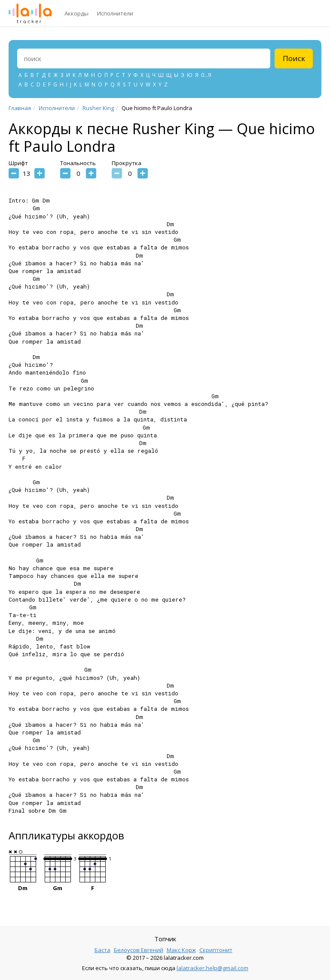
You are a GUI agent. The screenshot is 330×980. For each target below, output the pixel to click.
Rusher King (98, 108)
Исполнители (115, 13)
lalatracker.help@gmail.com (212, 968)
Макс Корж (181, 950)
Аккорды (76, 13)
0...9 (206, 75)
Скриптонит (216, 950)
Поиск (294, 58)
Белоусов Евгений (139, 950)
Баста (102, 950)
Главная (20, 108)
